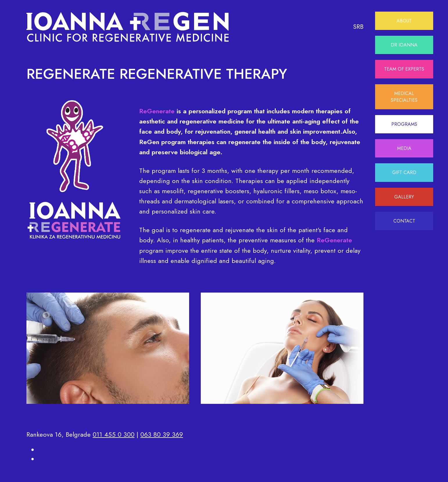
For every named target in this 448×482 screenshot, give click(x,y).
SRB (358, 26)
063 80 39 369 (162, 434)
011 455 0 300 (114, 434)
